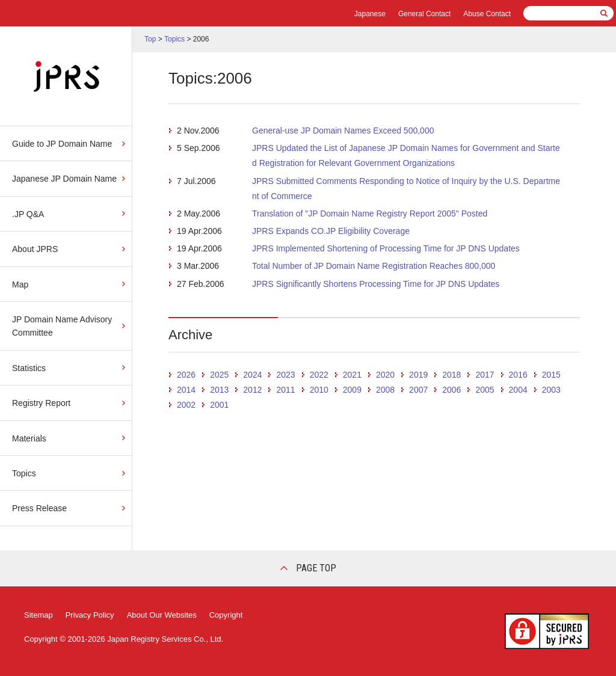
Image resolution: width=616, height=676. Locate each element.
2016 (518, 375)
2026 (186, 375)
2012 (252, 390)
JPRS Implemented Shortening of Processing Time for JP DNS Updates (386, 248)
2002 (186, 405)
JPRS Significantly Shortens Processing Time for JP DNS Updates (376, 284)
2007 (418, 390)
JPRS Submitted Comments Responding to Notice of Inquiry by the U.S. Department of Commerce (406, 189)
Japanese (370, 14)
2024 (252, 375)
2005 (485, 390)
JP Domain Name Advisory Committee (62, 326)
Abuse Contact (487, 14)
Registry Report (41, 403)
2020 (385, 375)
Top (150, 39)
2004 (518, 390)
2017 (485, 375)
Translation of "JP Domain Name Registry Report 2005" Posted (370, 214)
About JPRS (35, 249)
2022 (319, 375)
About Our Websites (162, 615)
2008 (385, 390)
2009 (352, 390)
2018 (451, 375)
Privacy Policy (90, 615)
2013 (219, 390)
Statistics (29, 368)
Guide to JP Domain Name (62, 144)
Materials (29, 438)
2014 (186, 390)
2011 (285, 390)
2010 (319, 390)
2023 (285, 375)
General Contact (424, 14)
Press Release (39, 508)
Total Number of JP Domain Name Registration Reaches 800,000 (374, 266)
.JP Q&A (28, 214)
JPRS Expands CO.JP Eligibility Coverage (331, 231)
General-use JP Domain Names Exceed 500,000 (343, 131)
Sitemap (38, 615)
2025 (219, 375)
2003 (551, 390)
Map (20, 284)
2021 (352, 375)
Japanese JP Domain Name (64, 179)
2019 (418, 375)
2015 (551, 375)
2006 (451, 390)
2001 (219, 405)
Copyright (226, 615)
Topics (24, 473)
